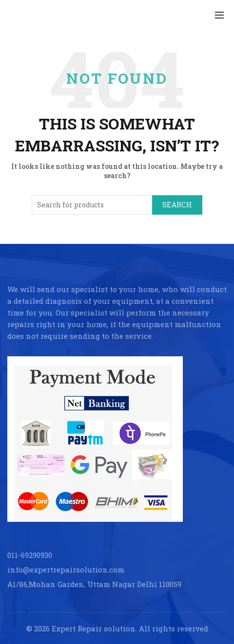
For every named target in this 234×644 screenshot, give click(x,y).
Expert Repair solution (94, 628)
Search (177, 205)
